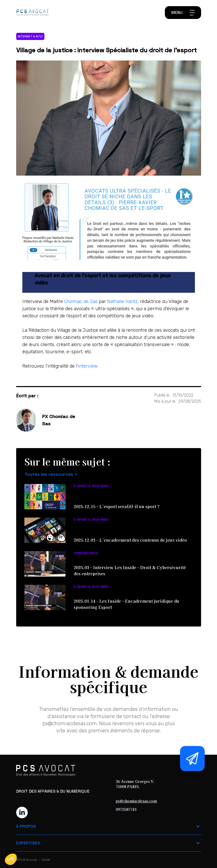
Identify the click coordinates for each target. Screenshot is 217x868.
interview (88, 366)
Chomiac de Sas (81, 301)
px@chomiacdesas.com (136, 801)
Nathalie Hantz (122, 301)
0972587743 (126, 809)
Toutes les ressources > (51, 474)
